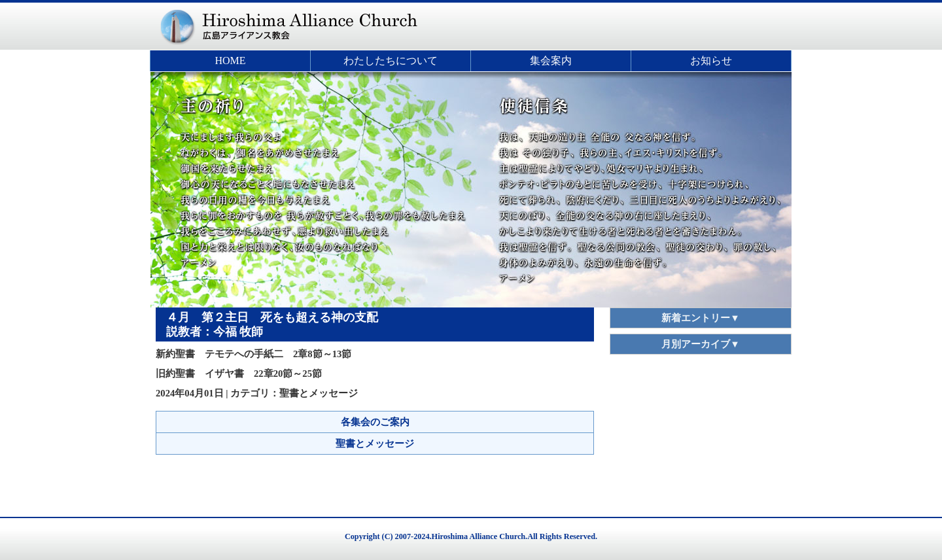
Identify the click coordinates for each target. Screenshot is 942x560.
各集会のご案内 (375, 422)
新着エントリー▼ (701, 318)
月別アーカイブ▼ (701, 344)
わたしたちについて (391, 61)
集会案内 (551, 61)
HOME (230, 61)
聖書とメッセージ (375, 444)
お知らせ (711, 61)
